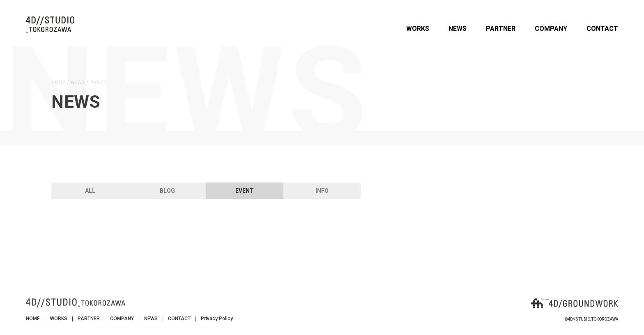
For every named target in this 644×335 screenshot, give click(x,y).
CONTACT (602, 29)
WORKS (418, 29)
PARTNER (501, 29)
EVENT (245, 191)
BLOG (167, 191)
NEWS (458, 29)
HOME (33, 319)
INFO (322, 191)
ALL (90, 191)
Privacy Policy (217, 319)
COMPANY (551, 29)
